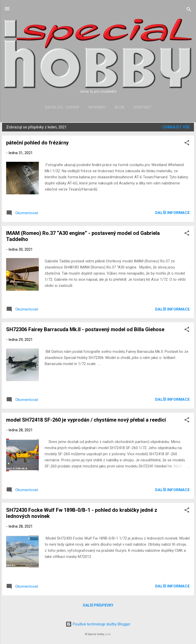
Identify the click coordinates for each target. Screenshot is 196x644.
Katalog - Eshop (62, 107)
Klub (119, 107)
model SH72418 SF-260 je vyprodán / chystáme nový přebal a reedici (86, 420)
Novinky (97, 107)
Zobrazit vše (176, 127)
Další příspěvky (98, 605)
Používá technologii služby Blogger (98, 624)
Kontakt (142, 107)
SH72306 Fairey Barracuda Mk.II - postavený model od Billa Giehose (85, 329)
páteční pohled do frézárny (37, 143)
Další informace (173, 213)
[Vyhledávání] (189, 10)
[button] (187, 144)
